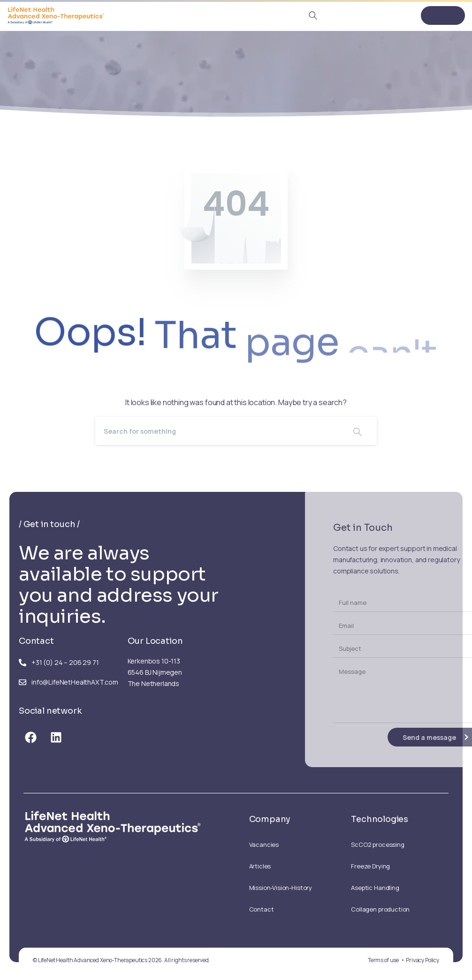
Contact (262, 909)
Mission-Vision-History (281, 888)
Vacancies (264, 844)
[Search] (217, 431)
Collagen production (380, 909)
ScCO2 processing (377, 844)
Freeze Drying (370, 866)
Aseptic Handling (375, 888)
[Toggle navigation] (443, 15)
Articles (260, 866)
